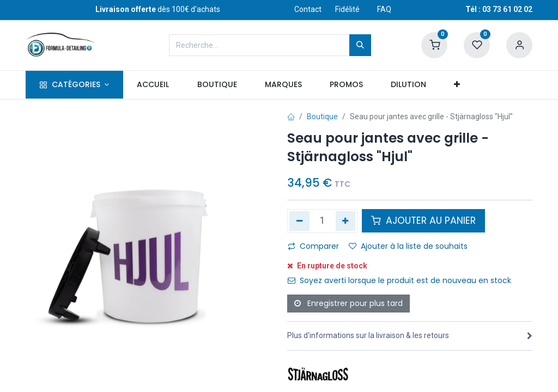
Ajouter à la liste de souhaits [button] (408, 246)
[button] (457, 85)
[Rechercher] (360, 45)
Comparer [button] (313, 246)
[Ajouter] (346, 221)
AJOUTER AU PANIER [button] (423, 220)
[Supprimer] (299, 221)
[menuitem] (153, 85)
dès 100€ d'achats (158, 9)
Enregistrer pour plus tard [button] (348, 303)
